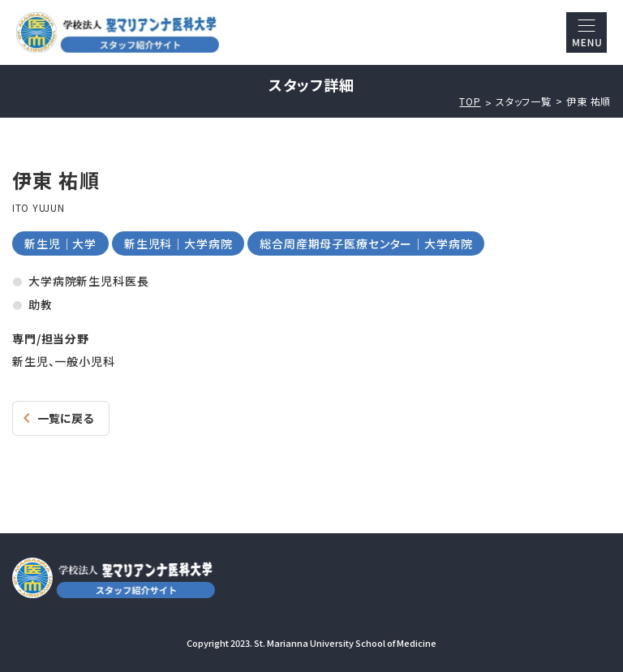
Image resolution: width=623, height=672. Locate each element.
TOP (470, 101)
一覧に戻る (65, 418)
